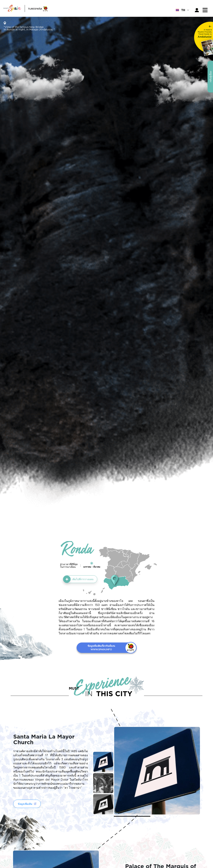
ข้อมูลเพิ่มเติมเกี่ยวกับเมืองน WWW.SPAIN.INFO (101, 648)
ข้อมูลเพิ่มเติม (25, 804)
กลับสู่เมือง (210, 77)
